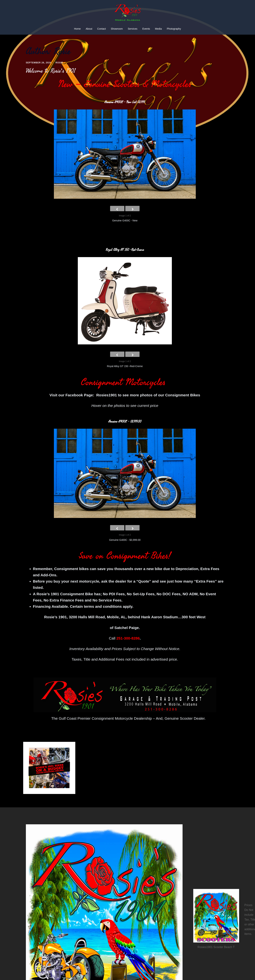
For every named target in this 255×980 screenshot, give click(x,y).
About (89, 29)
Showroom (117, 29)
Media (158, 29)
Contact (102, 29)
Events (146, 29)
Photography (174, 29)
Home (77, 29)
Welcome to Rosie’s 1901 (51, 71)
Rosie (59, 63)
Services (133, 29)
